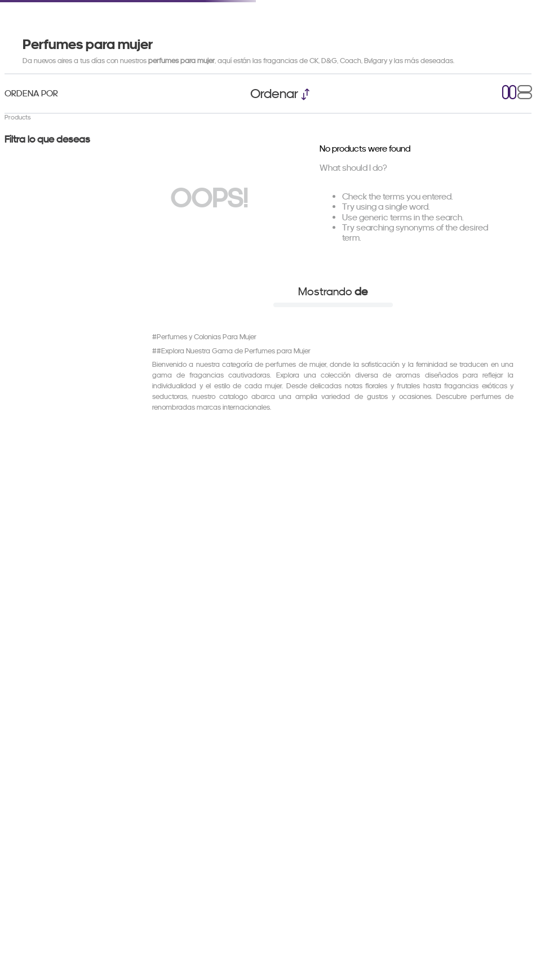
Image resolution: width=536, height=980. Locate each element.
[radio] (510, 93)
